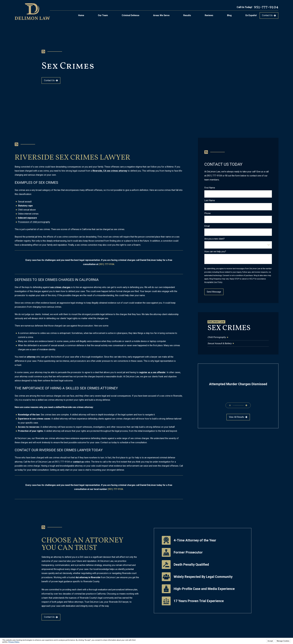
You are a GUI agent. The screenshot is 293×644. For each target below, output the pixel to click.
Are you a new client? (214, 239)
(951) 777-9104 (62, 462)
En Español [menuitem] (251, 15)
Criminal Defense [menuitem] (130, 15)
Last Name (210, 200)
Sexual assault (25, 202)
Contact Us (269, 15)
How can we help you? (215, 252)
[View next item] (246, 405)
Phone (207, 213)
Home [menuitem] (81, 15)
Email (207, 226)
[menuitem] (238, 337)
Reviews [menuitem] (209, 15)
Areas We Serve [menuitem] (161, 15)
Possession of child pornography (34, 222)
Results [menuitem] (187, 15)
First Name (210, 188)
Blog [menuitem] (229, 15)
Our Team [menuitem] (103, 15)
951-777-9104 (266, 7)
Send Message (214, 292)
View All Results (238, 417)
